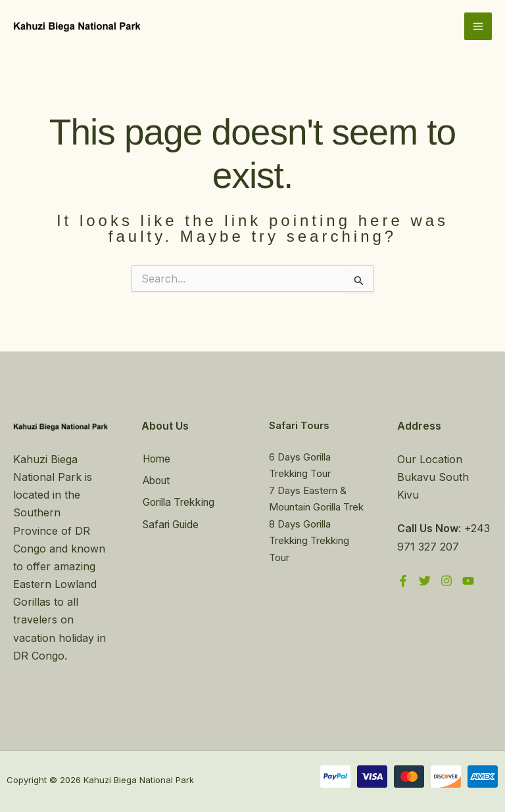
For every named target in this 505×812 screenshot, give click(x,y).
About (157, 480)
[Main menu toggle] (478, 27)
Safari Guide (172, 522)
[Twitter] (425, 581)
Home (156, 459)
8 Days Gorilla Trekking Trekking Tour (309, 541)
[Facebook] (403, 581)
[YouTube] (468, 581)
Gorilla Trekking (181, 501)
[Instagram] (446, 581)
